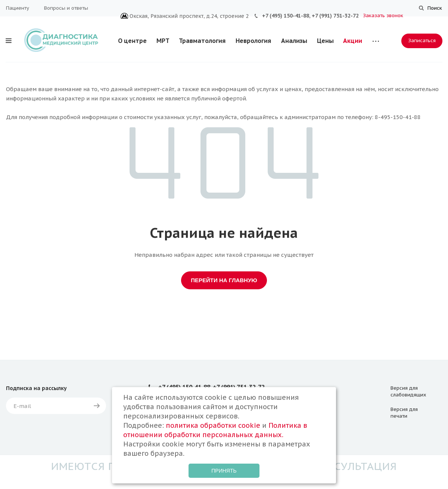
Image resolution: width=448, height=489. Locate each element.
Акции (353, 41)
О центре (132, 41)
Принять (224, 471)
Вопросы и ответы (66, 8)
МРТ (163, 41)
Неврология (253, 41)
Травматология (202, 41)
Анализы (294, 41)
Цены (325, 41)
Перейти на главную (224, 280)
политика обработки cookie (213, 425)
